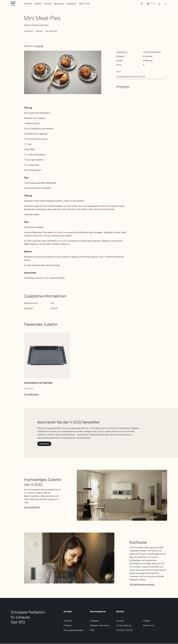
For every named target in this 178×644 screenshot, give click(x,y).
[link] (142, 4)
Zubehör (38, 4)
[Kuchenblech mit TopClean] (47, 356)
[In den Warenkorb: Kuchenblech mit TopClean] (32, 394)
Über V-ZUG (84, 4)
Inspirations (72, 4)
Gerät (118, 72)
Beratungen (59, 4)
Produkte (28, 4)
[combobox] (142, 77)
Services (48, 4)
